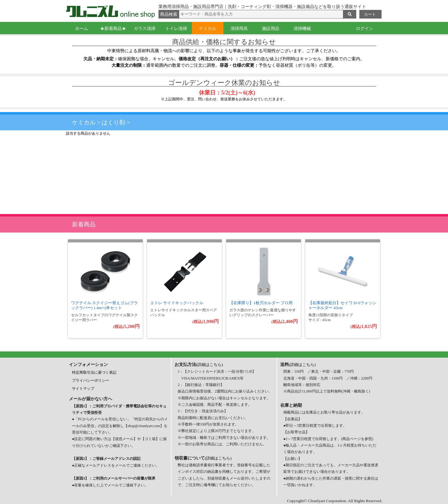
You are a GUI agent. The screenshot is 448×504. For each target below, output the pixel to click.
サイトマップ (83, 388)
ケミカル (208, 29)
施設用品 (271, 29)
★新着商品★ (113, 29)
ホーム (82, 29)
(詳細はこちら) (210, 365)
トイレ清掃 (176, 29)
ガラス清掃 (145, 29)
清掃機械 (302, 29)
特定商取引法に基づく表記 (94, 372)
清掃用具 (239, 29)
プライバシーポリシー (91, 380)
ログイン (365, 29)
